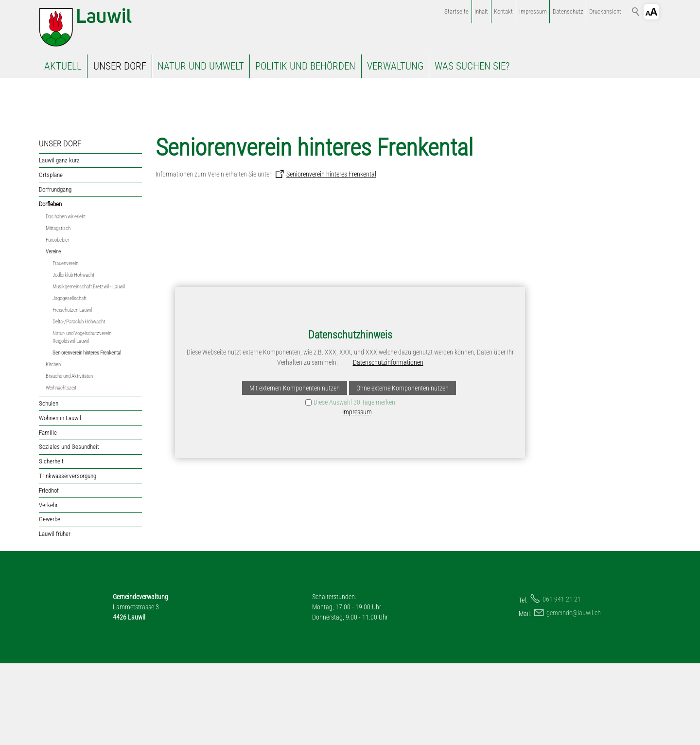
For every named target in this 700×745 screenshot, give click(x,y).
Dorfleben (50, 285)
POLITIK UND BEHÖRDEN (305, 66)
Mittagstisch (58, 310)
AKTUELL (63, 66)
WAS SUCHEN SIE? (472, 66)
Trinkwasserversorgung (68, 558)
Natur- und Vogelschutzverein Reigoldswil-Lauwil (82, 419)
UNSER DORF (120, 66)
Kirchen (53, 446)
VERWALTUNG (395, 66)
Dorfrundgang (55, 271)
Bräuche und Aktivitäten (69, 458)
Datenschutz (568, 11)
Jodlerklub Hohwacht (73, 357)
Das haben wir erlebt (66, 298)
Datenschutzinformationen (388, 362)
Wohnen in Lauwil (60, 500)
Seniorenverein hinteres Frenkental (87, 435)
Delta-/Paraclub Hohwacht (79, 403)
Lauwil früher (55, 615)
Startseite (456, 11)
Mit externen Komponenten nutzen (295, 388)
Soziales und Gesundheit (69, 528)
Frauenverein (65, 345)
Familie (48, 514)
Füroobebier (57, 322)
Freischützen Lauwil (72, 392)
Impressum (533, 11)
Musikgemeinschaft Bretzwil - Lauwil (89, 368)
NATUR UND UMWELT (201, 66)
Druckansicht (605, 11)
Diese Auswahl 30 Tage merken (354, 402)
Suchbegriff (636, 12)
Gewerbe (50, 601)
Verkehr (48, 586)
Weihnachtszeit (61, 470)
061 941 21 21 (562, 681)
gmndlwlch (574, 694)
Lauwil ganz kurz (59, 242)
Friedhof (49, 572)
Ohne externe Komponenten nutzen (402, 388)
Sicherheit (51, 543)
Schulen (49, 485)
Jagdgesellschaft (70, 380)
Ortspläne (51, 257)
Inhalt (481, 11)
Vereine (53, 333)
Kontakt (503, 11)
